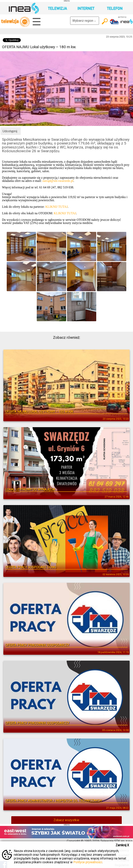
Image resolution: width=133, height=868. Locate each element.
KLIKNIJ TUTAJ (56, 207)
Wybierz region (85, 21)
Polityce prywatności (88, 862)
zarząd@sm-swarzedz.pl (58, 181)
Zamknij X (122, 845)
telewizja (15, 22)
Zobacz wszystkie (66, 820)
